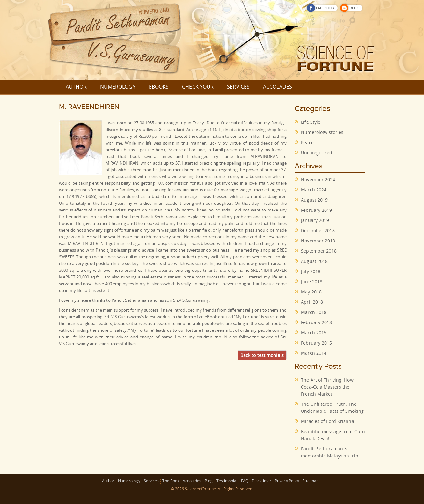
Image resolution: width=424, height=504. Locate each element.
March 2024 (314, 190)
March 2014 (314, 353)
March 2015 (314, 333)
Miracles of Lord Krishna (327, 421)
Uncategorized (317, 153)
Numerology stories (322, 132)
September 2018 (319, 251)
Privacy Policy (287, 481)
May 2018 (311, 292)
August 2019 (314, 200)
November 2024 (318, 179)
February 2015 (316, 343)
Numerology (129, 481)
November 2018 (318, 241)
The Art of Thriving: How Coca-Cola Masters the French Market (327, 387)
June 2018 (312, 282)
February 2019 (316, 210)
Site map (311, 481)
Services (151, 481)
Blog (209, 481)
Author (108, 481)
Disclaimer (262, 481)
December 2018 (318, 230)
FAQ (245, 481)
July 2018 (311, 271)
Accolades (192, 481)
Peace (307, 142)
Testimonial (227, 481)
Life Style (311, 122)
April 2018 (312, 302)
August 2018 (314, 261)
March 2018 (314, 312)
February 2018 (316, 322)
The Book (171, 481)
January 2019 (315, 220)
